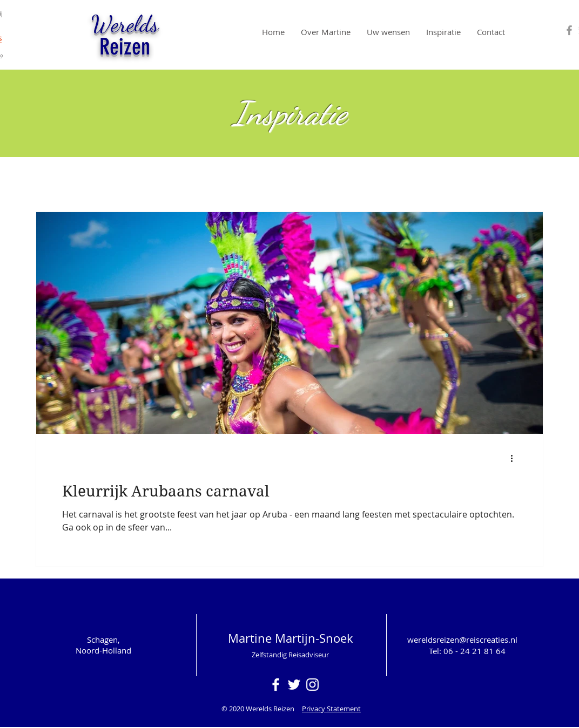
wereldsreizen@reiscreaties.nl (462, 639)
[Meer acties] (515, 458)
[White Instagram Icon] (312, 685)
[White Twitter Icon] (294, 685)
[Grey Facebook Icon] (569, 30)
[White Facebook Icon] (276, 685)
